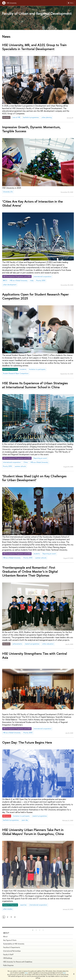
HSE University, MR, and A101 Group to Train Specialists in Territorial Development (34, 47)
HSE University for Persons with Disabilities (18, 962)
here (26, 973)
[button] (33, 930)
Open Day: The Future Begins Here (27, 742)
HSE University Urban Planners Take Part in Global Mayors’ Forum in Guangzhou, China (33, 832)
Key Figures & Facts (10, 940)
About (6, 933)
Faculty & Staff (8, 954)
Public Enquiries (8, 965)
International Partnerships (12, 951)
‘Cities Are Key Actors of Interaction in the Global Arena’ (32, 203)
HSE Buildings (8, 958)
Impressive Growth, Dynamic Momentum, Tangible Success (31, 129)
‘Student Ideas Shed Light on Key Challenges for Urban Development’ (34, 478)
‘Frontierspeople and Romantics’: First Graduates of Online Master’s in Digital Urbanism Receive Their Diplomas (30, 571)
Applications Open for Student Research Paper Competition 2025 (35, 296)
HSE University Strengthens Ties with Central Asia (35, 656)
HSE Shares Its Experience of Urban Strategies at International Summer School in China (35, 385)
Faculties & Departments (12, 947)
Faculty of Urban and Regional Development (37, 13)
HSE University (12, 3)
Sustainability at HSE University (14, 944)
